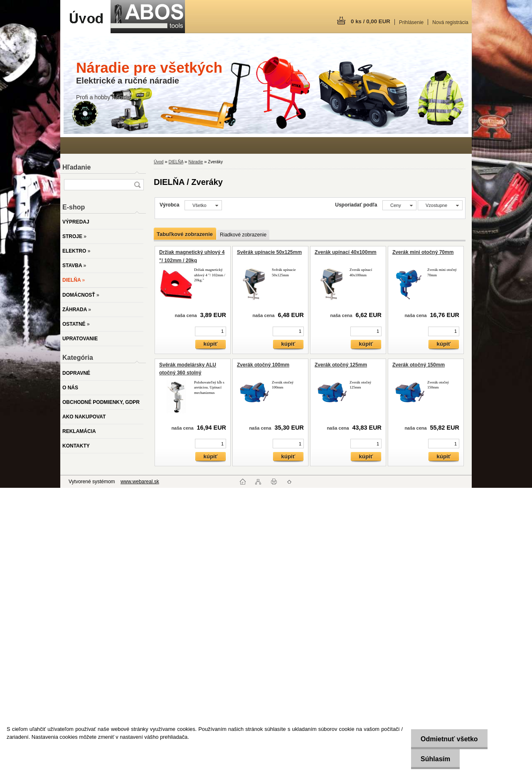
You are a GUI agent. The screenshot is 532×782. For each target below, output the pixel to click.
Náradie (196, 162)
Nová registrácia (450, 22)
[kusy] (211, 331)
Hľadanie (76, 167)
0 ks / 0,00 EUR (371, 21)
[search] (137, 185)
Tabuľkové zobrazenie (185, 234)
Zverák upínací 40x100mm (346, 252)
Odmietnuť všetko (447, 739)
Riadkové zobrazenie (243, 235)
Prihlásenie (411, 22)
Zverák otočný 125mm (341, 365)
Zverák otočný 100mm (263, 365)
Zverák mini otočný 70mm (423, 252)
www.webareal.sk (140, 482)
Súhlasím (434, 759)
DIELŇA (176, 162)
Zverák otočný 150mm (419, 365)
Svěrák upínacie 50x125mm (269, 252)
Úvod (159, 162)
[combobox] (399, 205)
